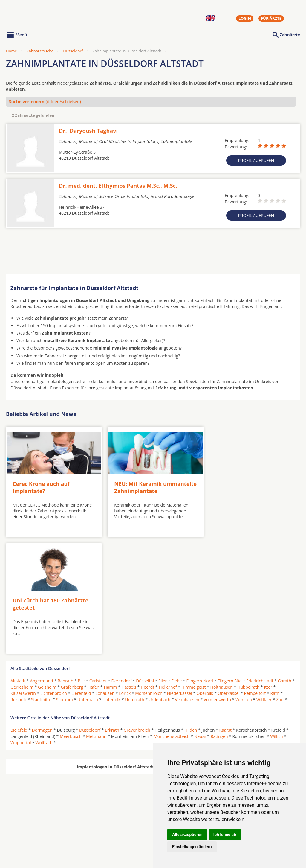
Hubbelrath (248, 568)
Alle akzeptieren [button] (187, 835)
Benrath (66, 562)
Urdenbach (160, 581)
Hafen (93, 568)
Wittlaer (264, 581)
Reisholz (19, 581)
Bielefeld (19, 611)
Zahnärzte (290, 35)
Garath (284, 562)
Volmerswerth (218, 581)
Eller (163, 562)
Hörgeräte (134, 826)
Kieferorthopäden (28, 841)
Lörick (125, 574)
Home (12, 51)
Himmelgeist (194, 568)
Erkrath (112, 611)
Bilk (81, 562)
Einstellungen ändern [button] (192, 847)
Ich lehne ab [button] (225, 835)
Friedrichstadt (260, 562)
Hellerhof (168, 568)
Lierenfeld (81, 574)
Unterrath (134, 581)
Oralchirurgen (25, 826)
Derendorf (122, 562)
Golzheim (47, 568)
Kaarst (225, 611)
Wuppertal (21, 624)
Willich (276, 617)
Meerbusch (71, 617)
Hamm (110, 568)
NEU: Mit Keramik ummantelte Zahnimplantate (149, 485)
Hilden (191, 611)
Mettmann (96, 617)
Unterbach (88, 581)
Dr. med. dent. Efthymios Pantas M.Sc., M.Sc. (118, 186)
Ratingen (219, 617)
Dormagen (42, 611)
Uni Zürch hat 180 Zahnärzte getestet (244, 485)
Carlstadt (98, 562)
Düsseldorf (73, 51)
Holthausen (222, 568)
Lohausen (105, 574)
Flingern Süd (230, 562)
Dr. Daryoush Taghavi (88, 131)
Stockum (64, 581)
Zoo (280, 581)
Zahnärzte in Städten (87, 826)
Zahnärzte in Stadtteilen (79, 836)
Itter (268, 568)
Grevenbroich (137, 611)
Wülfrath (44, 624)
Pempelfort (255, 574)
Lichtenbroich (54, 574)
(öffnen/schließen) (45, 102)
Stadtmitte (41, 581)
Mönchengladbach (172, 617)
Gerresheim (22, 568)
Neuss (200, 617)
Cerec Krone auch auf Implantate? (41, 485)
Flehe (176, 562)
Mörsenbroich (149, 574)
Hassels (129, 568)
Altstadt (18, 562)
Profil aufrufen (256, 160)
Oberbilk (205, 574)
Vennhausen (187, 581)
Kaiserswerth (23, 574)
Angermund (41, 562)
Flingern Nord (200, 562)
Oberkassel (229, 574)
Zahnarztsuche (40, 51)
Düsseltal (145, 562)
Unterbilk (111, 581)
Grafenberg (72, 568)
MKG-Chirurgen (26, 834)
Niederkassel (180, 574)
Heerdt (147, 568)
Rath (275, 574)
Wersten (244, 581)
